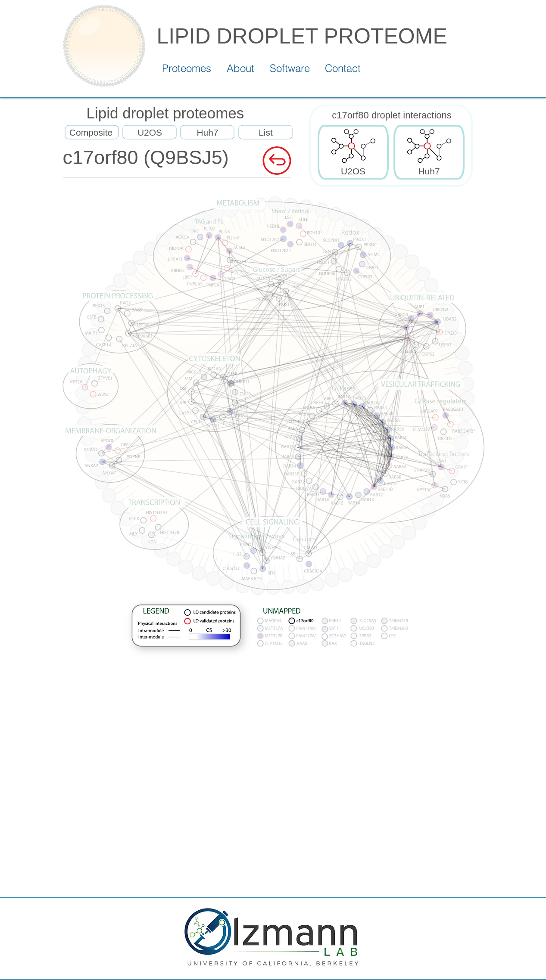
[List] (266, 133)
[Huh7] (208, 133)
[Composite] (91, 133)
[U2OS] (150, 133)
